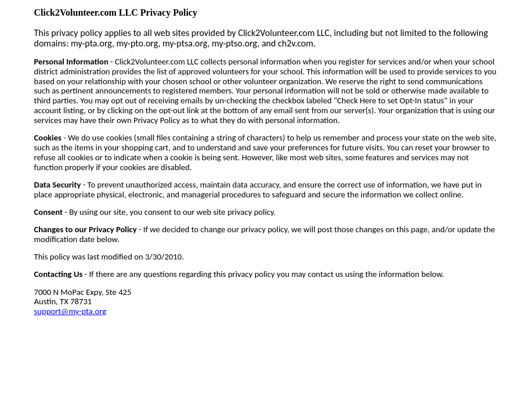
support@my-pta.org (70, 311)
